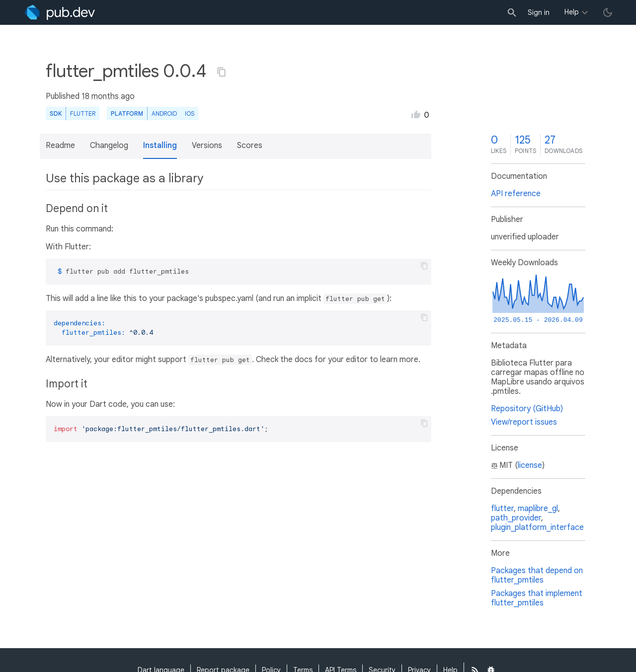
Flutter (83, 113)
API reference (516, 194)
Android (164, 113)
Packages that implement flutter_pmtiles (537, 598)
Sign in (539, 12)
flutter (502, 509)
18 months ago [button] (108, 96)
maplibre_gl (538, 509)
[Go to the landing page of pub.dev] (60, 12)
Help (572, 12)
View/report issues (524, 422)
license (530, 465)
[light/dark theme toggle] (608, 12)
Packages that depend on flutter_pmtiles (537, 575)
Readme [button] (60, 146)
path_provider (516, 518)
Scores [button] (250, 146)
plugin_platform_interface (537, 527)
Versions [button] (207, 146)
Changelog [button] (109, 146)
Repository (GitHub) (527, 409)
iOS (190, 113)
